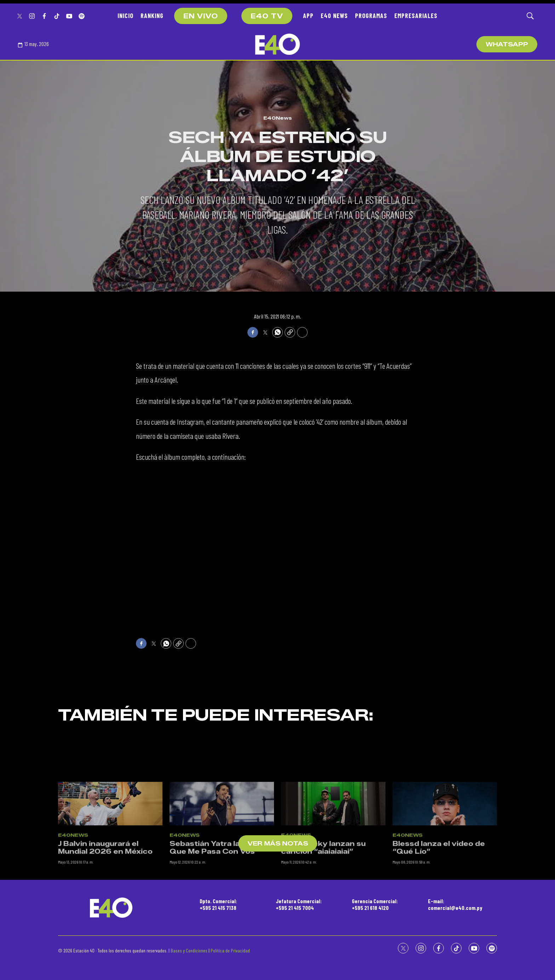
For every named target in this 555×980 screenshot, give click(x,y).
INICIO (125, 16)
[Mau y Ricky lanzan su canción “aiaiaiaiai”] (333, 876)
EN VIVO (201, 16)
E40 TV (267, 16)
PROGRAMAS (371, 16)
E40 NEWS (334, 16)
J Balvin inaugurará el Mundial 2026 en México (105, 920)
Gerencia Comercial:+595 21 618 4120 (375, 904)
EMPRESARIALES (416, 16)
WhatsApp (507, 44)
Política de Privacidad (230, 950)
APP (308, 16)
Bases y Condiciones (189, 950)
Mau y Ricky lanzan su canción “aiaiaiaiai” (323, 920)
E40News (278, 118)
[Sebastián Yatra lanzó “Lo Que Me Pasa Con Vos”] (222, 876)
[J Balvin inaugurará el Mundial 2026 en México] (110, 876)
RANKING (152, 16)
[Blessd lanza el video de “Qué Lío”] (445, 876)
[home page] (277, 44)
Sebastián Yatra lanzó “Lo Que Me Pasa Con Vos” (220, 920)
